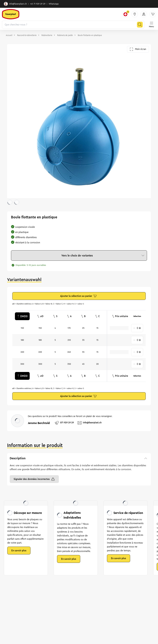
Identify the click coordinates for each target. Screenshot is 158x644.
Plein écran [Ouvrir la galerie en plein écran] (138, 49)
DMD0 (22, 316)
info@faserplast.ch (15, 4)
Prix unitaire (120, 316)
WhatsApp (54, 4)
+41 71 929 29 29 (38, 4)
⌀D (40, 316)
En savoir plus (19, 551)
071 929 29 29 (64, 423)
